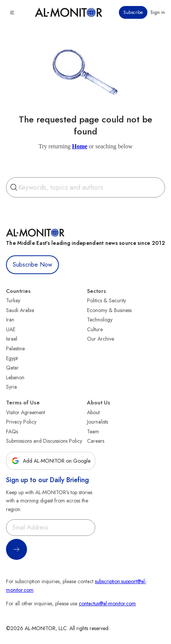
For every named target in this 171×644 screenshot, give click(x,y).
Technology (100, 320)
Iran (10, 320)
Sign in (158, 12)
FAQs (12, 431)
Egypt (12, 358)
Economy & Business (109, 310)
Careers (96, 441)
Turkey (13, 300)
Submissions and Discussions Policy (44, 441)
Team (93, 431)
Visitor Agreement (25, 412)
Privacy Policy (21, 422)
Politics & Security (106, 300)
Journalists (97, 422)
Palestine (15, 348)
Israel (12, 339)
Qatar (12, 368)
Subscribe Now (32, 265)
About (93, 412)
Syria (11, 387)
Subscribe (133, 12)
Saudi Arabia (20, 310)
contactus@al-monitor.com (107, 603)
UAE (11, 329)
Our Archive (100, 339)
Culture (95, 329)
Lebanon (15, 377)
